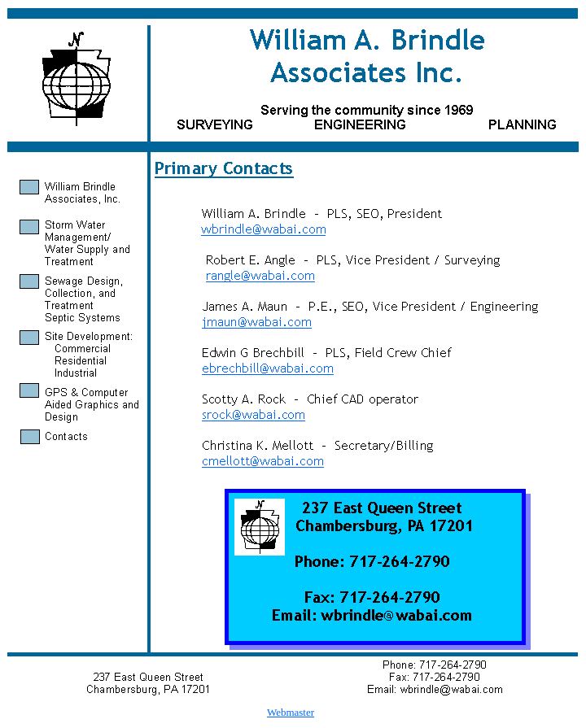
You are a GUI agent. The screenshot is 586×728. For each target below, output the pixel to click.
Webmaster (291, 712)
